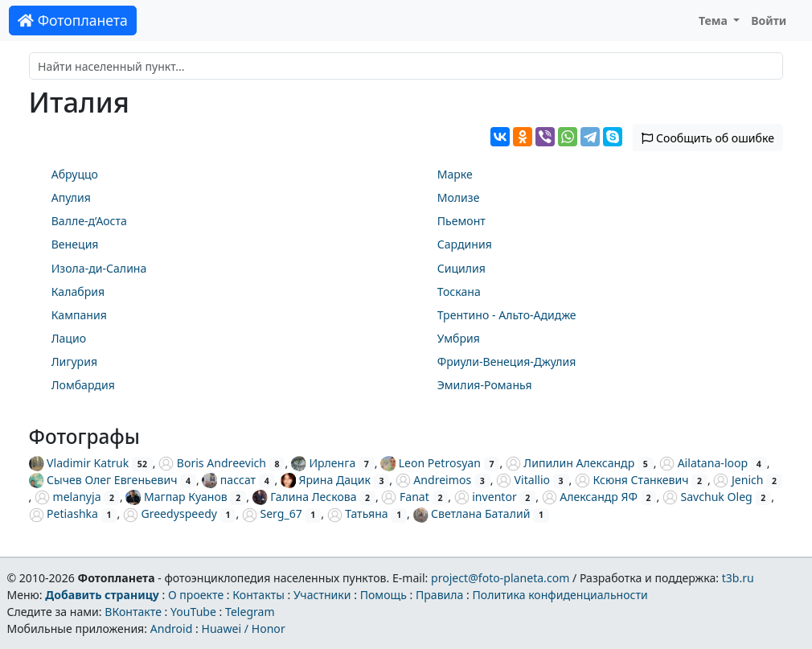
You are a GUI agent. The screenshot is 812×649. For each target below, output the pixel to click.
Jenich (738, 480)
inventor (486, 497)
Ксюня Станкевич (632, 480)
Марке (455, 174)
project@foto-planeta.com (500, 578)
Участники (322, 595)
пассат (229, 480)
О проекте (196, 595)
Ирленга (323, 463)
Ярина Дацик (326, 480)
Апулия (71, 197)
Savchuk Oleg (707, 497)
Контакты (258, 595)
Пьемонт (461, 221)
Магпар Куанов (176, 497)
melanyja (68, 497)
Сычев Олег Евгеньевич (103, 480)
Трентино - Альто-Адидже (507, 315)
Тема (715, 21)
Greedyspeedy (170, 513)
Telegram (250, 612)
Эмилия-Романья (485, 385)
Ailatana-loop (703, 463)
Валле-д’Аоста (89, 221)
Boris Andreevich (212, 463)
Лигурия (74, 361)
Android (172, 628)
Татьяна (358, 513)
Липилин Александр (570, 463)
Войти (769, 21)
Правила (439, 595)
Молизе (459, 197)
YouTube (193, 612)
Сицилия (461, 268)
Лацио (69, 338)
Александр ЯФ (590, 497)
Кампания (79, 315)
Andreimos (433, 480)
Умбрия (459, 338)
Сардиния (465, 244)
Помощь (383, 595)
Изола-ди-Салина (99, 268)
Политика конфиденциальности (560, 595)
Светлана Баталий (472, 513)
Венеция (75, 244)
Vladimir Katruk (79, 463)
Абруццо (75, 174)
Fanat (405, 497)
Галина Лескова (305, 497)
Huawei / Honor (243, 628)
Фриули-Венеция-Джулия (507, 361)
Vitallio (523, 480)
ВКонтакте (133, 612)
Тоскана (459, 292)
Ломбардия (83, 385)
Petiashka (64, 513)
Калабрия (78, 292)
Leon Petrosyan (431, 463)
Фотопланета (73, 20)
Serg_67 (272, 513)
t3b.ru (738, 578)
